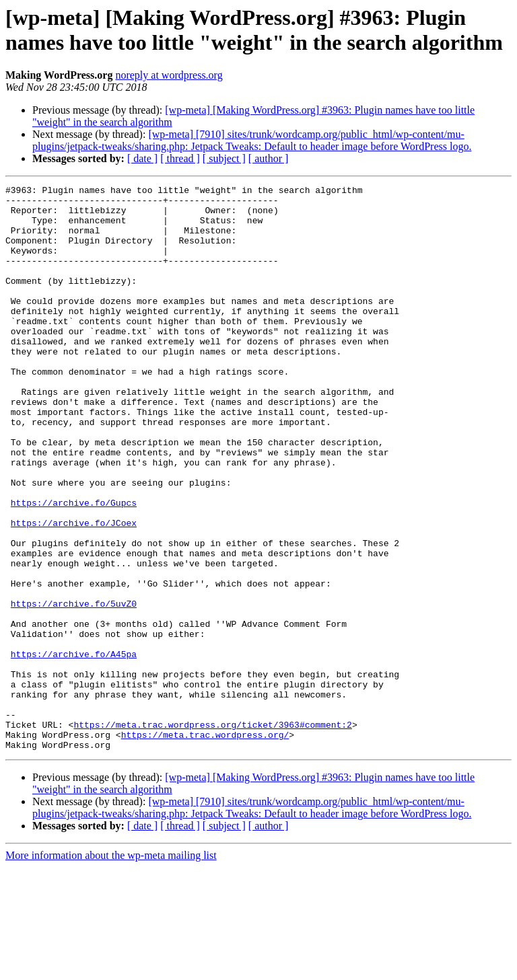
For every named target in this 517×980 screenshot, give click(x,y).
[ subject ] (224, 158)
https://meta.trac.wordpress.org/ (205, 845)
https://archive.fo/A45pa (74, 749)
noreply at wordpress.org (169, 75)
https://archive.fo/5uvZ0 (74, 688)
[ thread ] (180, 158)
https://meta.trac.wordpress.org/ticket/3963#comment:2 (212, 833)
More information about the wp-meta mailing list (111, 968)
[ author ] (269, 158)
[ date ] (142, 158)
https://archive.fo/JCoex (74, 591)
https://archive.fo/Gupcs (74, 567)
